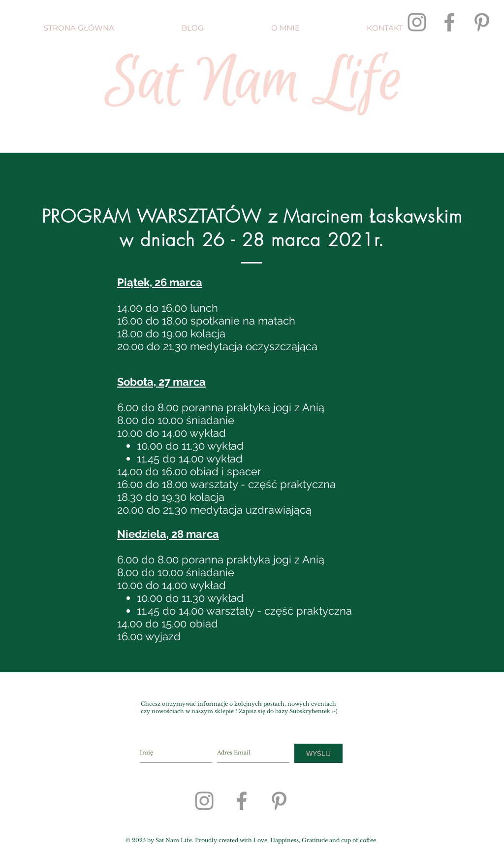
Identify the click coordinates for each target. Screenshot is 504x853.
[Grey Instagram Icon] (417, 22)
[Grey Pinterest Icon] (482, 22)
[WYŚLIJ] (318, 753)
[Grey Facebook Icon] (449, 22)
